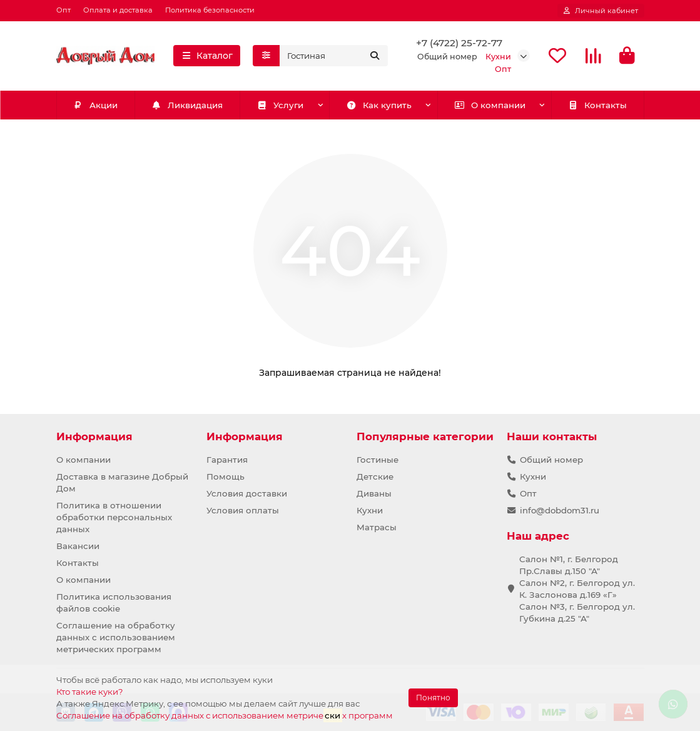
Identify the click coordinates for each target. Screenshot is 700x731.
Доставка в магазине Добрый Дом (122, 482)
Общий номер (551, 460)
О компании (490, 106)
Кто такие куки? (90, 692)
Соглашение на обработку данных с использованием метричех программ (225, 715)
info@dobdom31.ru (560, 510)
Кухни (370, 510)
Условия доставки (247, 493)
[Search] (334, 56)
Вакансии (78, 546)
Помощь (226, 476)
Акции (95, 106)
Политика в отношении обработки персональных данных (114, 517)
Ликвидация (187, 106)
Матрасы (377, 527)
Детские (375, 476)
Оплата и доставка (118, 10)
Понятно (433, 698)
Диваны (374, 493)
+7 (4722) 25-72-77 (459, 43)
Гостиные (378, 460)
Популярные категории (425, 436)
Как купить (379, 106)
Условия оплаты (243, 510)
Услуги (281, 106)
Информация (94, 436)
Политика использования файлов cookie (114, 602)
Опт (63, 10)
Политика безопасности (210, 10)
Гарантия (227, 460)
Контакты (597, 106)
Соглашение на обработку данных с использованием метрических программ (116, 637)
